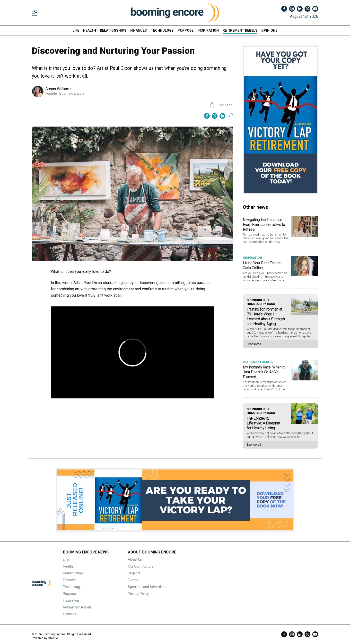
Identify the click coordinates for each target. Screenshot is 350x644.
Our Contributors (141, 566)
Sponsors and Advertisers (148, 587)
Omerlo (53, 638)
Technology (72, 587)
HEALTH (90, 30)
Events (133, 580)
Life (66, 560)
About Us (135, 560)
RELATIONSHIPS (113, 30)
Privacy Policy (138, 594)
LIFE (76, 30)
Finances (70, 580)
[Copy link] (230, 116)
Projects (134, 573)
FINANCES (139, 30)
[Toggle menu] (35, 13)
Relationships (73, 573)
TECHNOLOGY (162, 30)
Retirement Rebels (77, 607)
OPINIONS (269, 30)
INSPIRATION (208, 30)
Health (68, 566)
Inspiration (71, 600)
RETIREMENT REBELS (240, 30)
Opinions (70, 614)
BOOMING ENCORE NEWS (86, 552)
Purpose (69, 594)
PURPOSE (185, 30)
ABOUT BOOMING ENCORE (152, 552)
